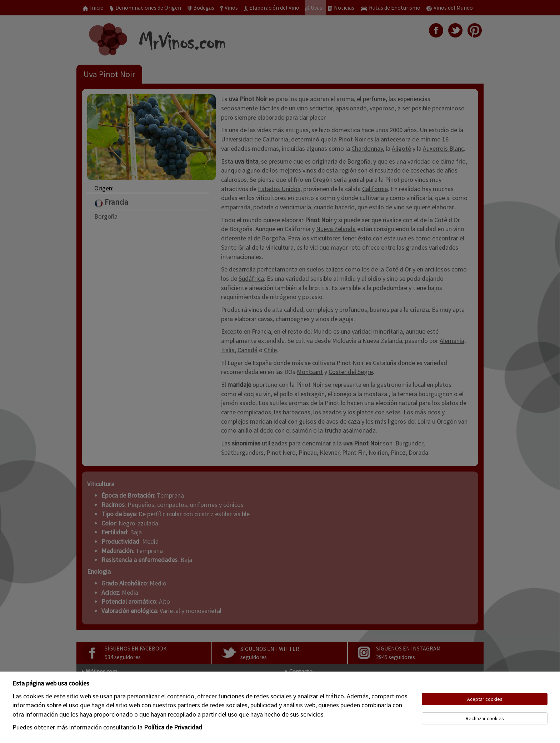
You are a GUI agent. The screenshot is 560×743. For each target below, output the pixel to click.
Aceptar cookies (485, 699)
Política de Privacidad (173, 727)
